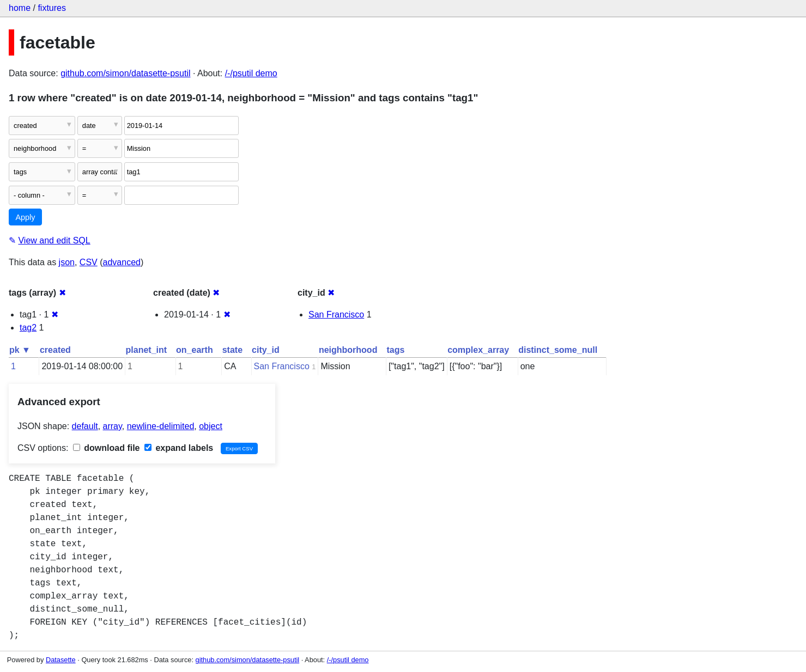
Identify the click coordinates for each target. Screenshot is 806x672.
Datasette (61, 660)
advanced (122, 262)
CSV (89, 262)
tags (395, 350)
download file (107, 448)
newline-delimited (161, 426)
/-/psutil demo (251, 73)
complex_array (478, 350)
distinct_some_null (558, 350)
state (232, 350)
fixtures (52, 8)
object (211, 426)
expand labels (179, 448)
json (67, 262)
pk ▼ (20, 350)
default (85, 426)
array (113, 426)
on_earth (195, 350)
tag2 (28, 328)
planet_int (147, 350)
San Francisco (336, 314)
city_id (266, 350)
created (55, 350)
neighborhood (348, 350)
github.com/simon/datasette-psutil (125, 73)
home (20, 8)
